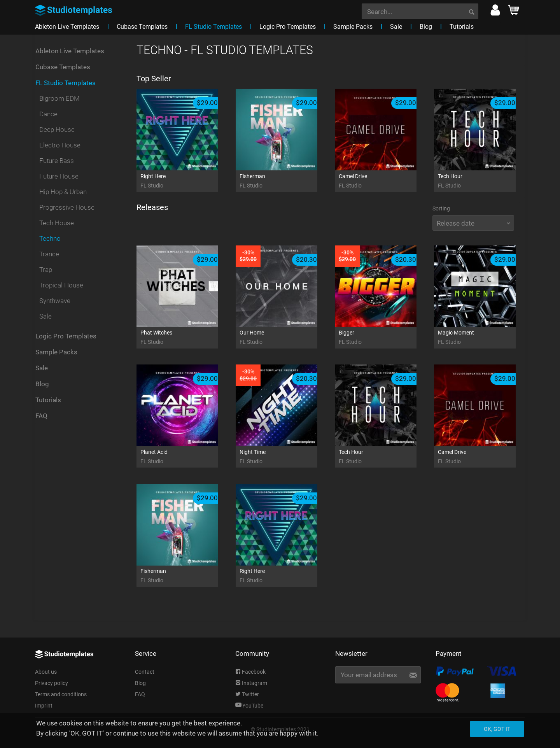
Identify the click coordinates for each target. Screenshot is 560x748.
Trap (46, 270)
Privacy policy (52, 683)
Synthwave (55, 301)
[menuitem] (420, 11)
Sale (45, 316)
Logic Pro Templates (66, 336)
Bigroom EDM (59, 98)
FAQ (41, 416)
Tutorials (48, 400)
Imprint (44, 706)
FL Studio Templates (66, 83)
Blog (42, 384)
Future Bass (57, 161)
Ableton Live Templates (70, 51)
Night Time (286, 457)
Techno (50, 238)
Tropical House (61, 285)
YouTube (249, 706)
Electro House (60, 145)
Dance (48, 114)
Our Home (286, 338)
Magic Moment (485, 338)
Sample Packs (56, 352)
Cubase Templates (63, 67)
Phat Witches (187, 338)
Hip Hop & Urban (63, 192)
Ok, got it (497, 729)
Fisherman (286, 181)
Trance (49, 254)
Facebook (250, 672)
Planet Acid (187, 457)
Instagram (251, 683)
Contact (145, 672)
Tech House (57, 223)
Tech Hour (485, 181)
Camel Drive (385, 181)
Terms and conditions (61, 694)
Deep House (57, 130)
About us (46, 672)
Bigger (385, 338)
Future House (59, 176)
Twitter (247, 694)
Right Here (187, 181)
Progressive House (67, 207)
